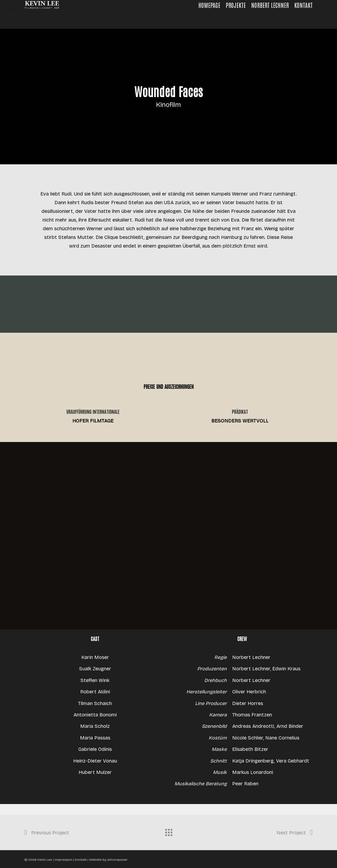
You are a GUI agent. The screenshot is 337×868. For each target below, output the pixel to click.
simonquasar (117, 860)
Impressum (64, 860)
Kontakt (81, 860)
